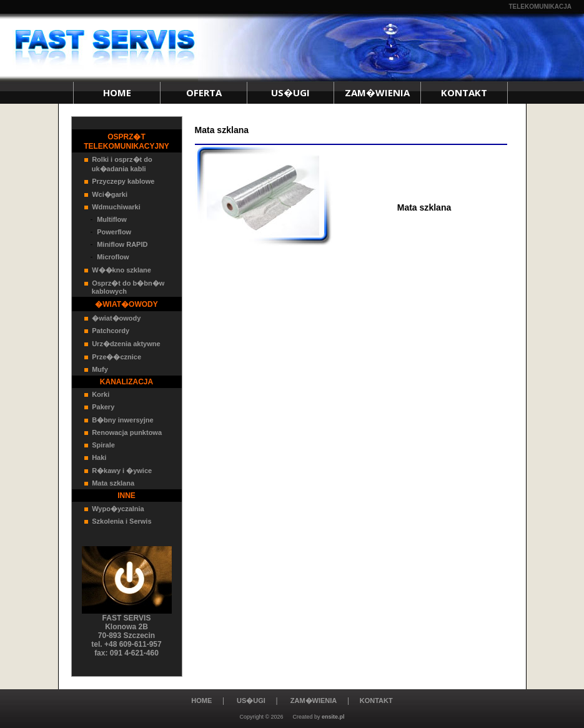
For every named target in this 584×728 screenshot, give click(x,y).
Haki (99, 457)
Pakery (103, 407)
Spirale (103, 445)
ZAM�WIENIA (377, 92)
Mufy (100, 369)
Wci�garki (110, 194)
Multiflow (112, 219)
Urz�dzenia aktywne (126, 344)
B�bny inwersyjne (122, 420)
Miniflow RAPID (122, 244)
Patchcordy (111, 331)
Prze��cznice (116, 357)
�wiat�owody (116, 318)
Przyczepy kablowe (123, 181)
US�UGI (290, 92)
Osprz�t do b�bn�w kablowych (125, 287)
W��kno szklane (121, 270)
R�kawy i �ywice (122, 471)
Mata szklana (113, 483)
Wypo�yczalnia (118, 509)
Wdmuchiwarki (116, 207)
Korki (101, 394)
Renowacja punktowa (127, 432)
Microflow (113, 257)
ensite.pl (333, 717)
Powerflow (114, 232)
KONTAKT (464, 92)
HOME (117, 92)
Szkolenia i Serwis (121, 521)
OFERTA (204, 92)
